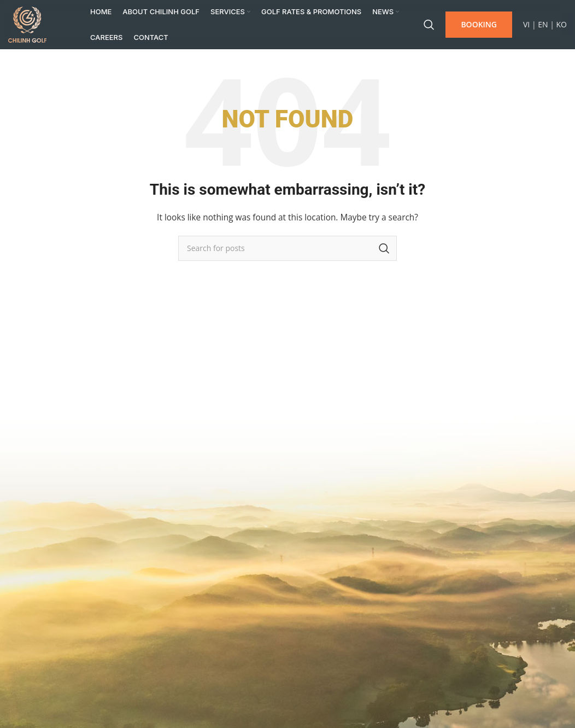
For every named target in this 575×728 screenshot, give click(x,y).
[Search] (429, 25)
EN (543, 24)
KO (562, 24)
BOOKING (479, 24)
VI (526, 24)
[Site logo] (27, 24)
